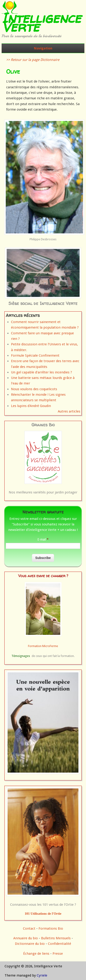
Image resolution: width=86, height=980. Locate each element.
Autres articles (69, 411)
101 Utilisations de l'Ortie (43, 914)
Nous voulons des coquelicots (34, 389)
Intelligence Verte (41, 22)
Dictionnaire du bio (30, 944)
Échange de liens (37, 954)
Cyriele (42, 975)
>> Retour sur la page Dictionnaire (33, 60)
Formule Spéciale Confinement (35, 355)
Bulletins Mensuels (56, 938)
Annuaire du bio (26, 938)
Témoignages (21, 656)
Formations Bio (51, 928)
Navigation (43, 48)
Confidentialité (60, 944)
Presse (58, 954)
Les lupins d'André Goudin (31, 406)
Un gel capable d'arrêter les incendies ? (42, 372)
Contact (29, 928)
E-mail (43, 539)
